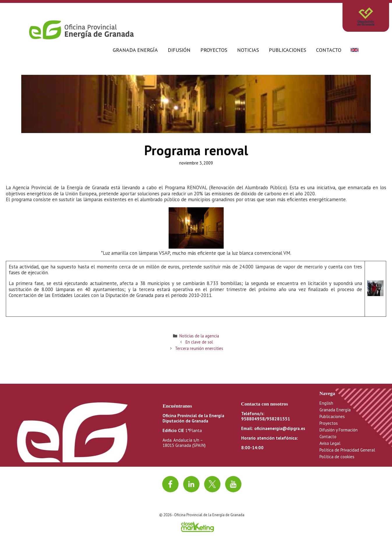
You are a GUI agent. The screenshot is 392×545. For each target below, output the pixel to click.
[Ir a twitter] (212, 484)
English (326, 403)
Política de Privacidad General (347, 450)
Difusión (179, 50)
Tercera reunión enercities (199, 348)
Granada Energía (135, 50)
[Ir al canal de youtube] (233, 484)
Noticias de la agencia (199, 336)
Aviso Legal (330, 443)
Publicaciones (287, 50)
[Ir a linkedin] (191, 484)
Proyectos (214, 50)
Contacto (329, 50)
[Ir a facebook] (170, 484)
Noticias (248, 50)
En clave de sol (199, 342)
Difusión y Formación (339, 430)
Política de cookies (337, 457)
